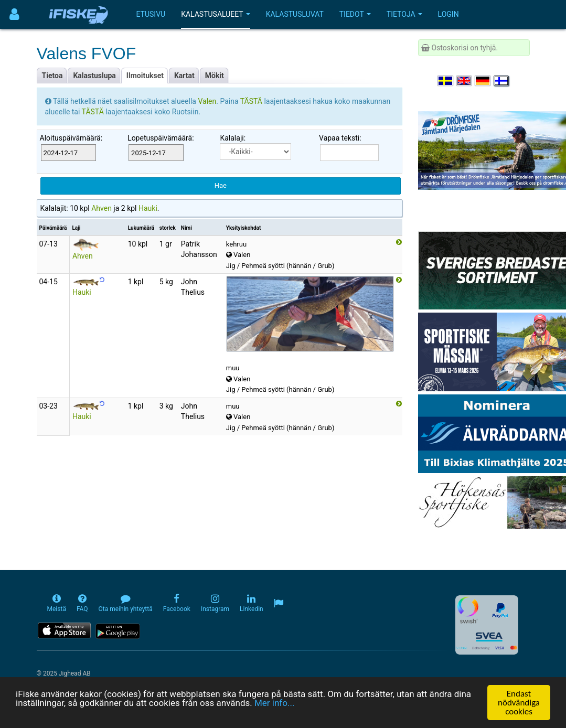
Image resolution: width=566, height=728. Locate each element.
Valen (207, 101)
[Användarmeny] (14, 14)
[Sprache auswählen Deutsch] (483, 81)
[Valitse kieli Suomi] (502, 81)
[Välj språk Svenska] (446, 81)
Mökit (215, 76)
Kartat (184, 76)
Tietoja (404, 14)
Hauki (148, 208)
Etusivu (151, 14)
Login (448, 14)
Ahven (102, 208)
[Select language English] (465, 81)
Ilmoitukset (145, 76)
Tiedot (355, 14)
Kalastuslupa (94, 76)
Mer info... (274, 703)
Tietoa (52, 76)
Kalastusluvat (295, 14)
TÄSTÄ (252, 101)
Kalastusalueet (216, 14)
